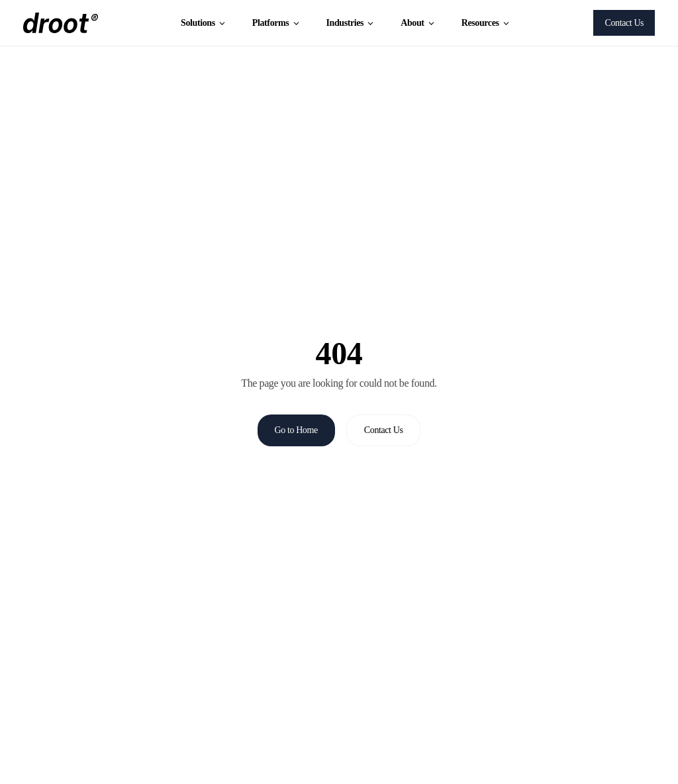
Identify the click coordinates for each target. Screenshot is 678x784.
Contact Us (625, 23)
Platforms (276, 23)
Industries (350, 23)
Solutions (204, 23)
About (418, 23)
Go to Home (296, 430)
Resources (486, 23)
